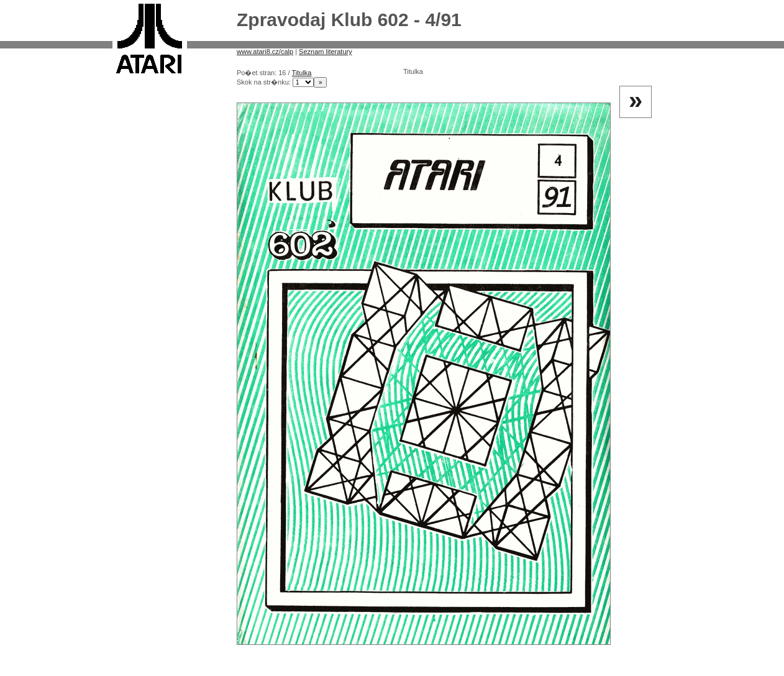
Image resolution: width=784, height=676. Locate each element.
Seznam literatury (326, 52)
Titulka (301, 73)
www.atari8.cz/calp (265, 52)
